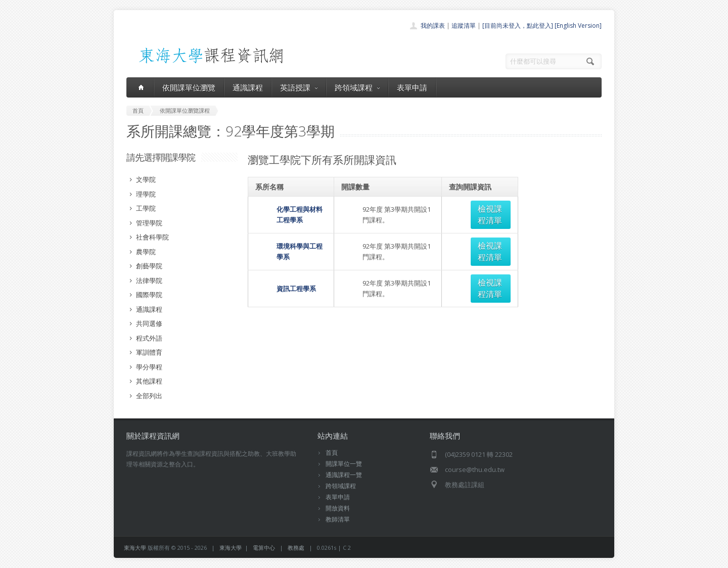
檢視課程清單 (483, 209)
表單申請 (412, 87)
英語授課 (299, 87)
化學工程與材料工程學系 (291, 209)
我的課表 (433, 26)
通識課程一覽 (344, 475)
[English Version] (578, 26)
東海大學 (135, 548)
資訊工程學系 (275, 259)
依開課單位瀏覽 (189, 87)
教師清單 (338, 519)
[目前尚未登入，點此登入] (518, 26)
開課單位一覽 (344, 464)
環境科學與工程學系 (285, 234)
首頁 (332, 453)
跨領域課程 (357, 87)
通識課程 (248, 87)
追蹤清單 (464, 26)
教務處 (296, 548)
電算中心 (264, 548)
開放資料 (338, 508)
